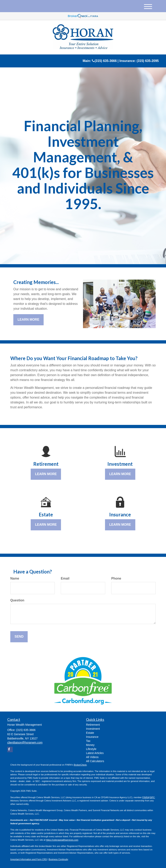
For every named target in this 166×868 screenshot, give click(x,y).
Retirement (93, 725)
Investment (93, 729)
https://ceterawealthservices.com (62, 840)
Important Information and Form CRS (29, 859)
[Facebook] (10, 749)
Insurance (92, 737)
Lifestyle (91, 749)
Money (90, 745)
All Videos (92, 757)
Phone (116, 578)
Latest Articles (95, 753)
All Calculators (95, 761)
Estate (90, 733)
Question (17, 600)
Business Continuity (58, 859)
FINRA (146, 797)
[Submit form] (19, 637)
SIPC (152, 797)
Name (15, 578)
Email (65, 578)
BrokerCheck (80, 765)
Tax (88, 741)
